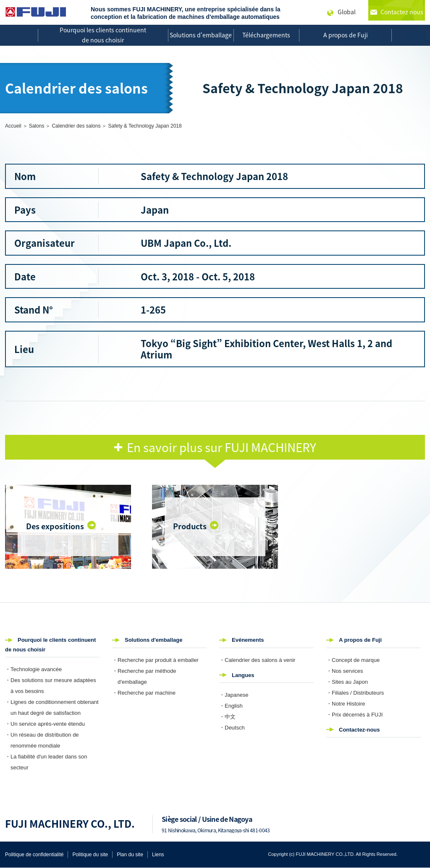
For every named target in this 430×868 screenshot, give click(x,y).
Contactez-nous (359, 730)
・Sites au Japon (347, 682)
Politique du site (90, 855)
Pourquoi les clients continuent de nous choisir (103, 35)
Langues (243, 675)
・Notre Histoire (346, 704)
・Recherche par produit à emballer (155, 660)
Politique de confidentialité (34, 855)
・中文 (227, 717)
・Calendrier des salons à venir (257, 660)
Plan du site (130, 855)
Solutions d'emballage (201, 35)
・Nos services (345, 671)
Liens (158, 855)
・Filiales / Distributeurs (355, 693)
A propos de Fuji (346, 35)
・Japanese (234, 695)
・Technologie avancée (33, 669)
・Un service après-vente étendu (45, 724)
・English (231, 706)
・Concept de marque (353, 660)
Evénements (248, 640)
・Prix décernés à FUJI (354, 715)
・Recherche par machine (144, 693)
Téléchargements (266, 35)
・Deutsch (232, 728)
